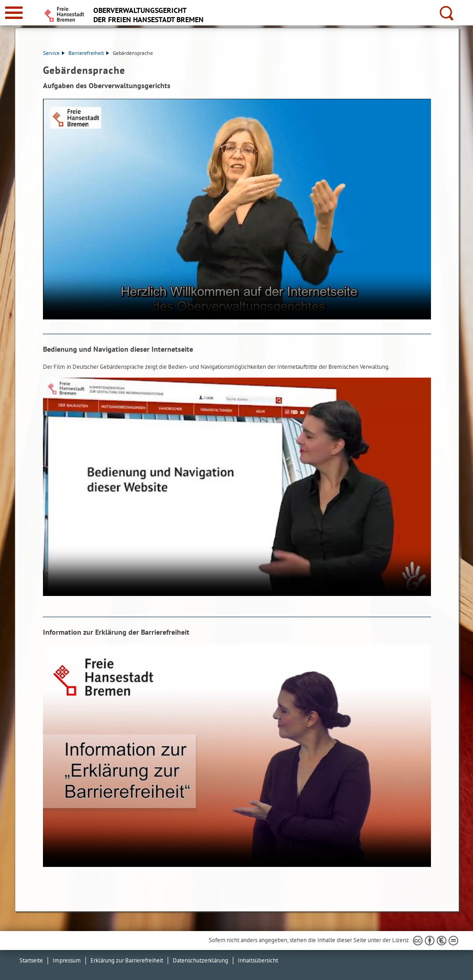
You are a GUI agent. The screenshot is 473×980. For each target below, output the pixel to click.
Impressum (67, 960)
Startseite (31, 960)
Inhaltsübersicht (258, 960)
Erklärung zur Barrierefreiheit (127, 960)
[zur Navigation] (14, 13)
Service (54, 53)
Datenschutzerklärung (200, 960)
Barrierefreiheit (89, 53)
